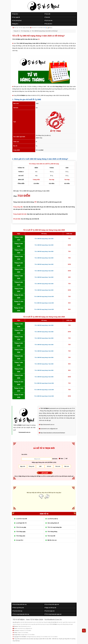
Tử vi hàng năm (21, 536)
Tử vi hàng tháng (52, 532)
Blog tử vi (15, 24)
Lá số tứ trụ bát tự (53, 519)
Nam (61, 459)
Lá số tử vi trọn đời (22, 519)
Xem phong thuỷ (17, 21)
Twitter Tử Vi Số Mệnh (23, 633)
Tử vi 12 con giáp (21, 527)
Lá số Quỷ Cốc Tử (21, 523)
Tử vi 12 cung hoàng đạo (55, 527)
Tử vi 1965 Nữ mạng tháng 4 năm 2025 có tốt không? (32, 43)
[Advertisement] (25, 574)
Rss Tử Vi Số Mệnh (53, 637)
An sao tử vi (20, 540)
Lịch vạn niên (48, 21)
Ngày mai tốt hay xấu (50, 608)
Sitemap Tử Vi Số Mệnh (42, 637)
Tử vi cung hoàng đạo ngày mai (53, 614)
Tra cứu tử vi (48, 24)
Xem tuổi (47, 14)
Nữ (66, 459)
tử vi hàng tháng (57, 87)
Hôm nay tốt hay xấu (18, 608)
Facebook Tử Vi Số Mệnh (25, 631)
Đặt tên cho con (52, 540)
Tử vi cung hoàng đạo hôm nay (21, 614)
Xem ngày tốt (16, 17)
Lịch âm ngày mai (49, 611)
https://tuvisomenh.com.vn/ (25, 626)
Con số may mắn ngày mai (52, 604)
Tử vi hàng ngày (21, 532)
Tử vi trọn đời (51, 536)
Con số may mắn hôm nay (20, 604)
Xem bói (47, 17)
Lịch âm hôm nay (17, 611)
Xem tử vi (15, 14)
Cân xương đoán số (53, 523)
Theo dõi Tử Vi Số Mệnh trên (42, 28)
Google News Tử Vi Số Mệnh (28, 635)
